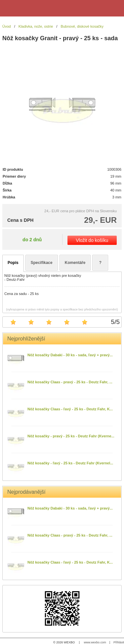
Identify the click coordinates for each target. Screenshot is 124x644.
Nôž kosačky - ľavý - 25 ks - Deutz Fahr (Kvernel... (70, 463)
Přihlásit (119, 642)
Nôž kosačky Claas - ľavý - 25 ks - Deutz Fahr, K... (70, 409)
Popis (13, 263)
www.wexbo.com (95, 642)
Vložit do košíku (92, 240)
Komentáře (75, 263)
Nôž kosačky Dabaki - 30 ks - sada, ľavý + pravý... (70, 355)
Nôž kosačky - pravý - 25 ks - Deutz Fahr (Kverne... (71, 436)
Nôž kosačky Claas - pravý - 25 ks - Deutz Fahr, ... (70, 382)
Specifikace (42, 263)
